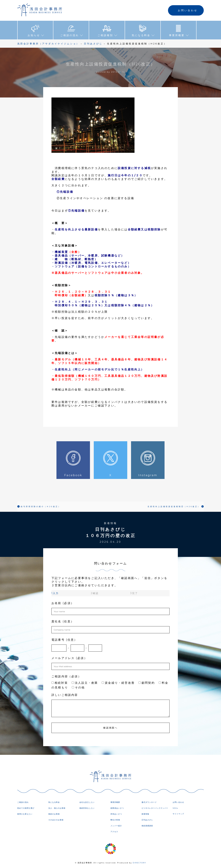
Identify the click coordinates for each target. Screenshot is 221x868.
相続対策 (60, 683)
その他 (78, 687)
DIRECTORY (139, 863)
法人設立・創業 (85, 683)
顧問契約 (147, 683)
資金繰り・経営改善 (118, 683)
